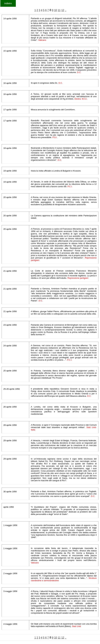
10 (55, 10)
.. (66, 10)
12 (63, 10)
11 (59, 10)
